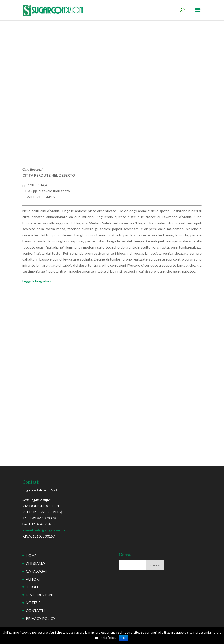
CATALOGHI (36, 571)
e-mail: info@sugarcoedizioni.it (49, 530)
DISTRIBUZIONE (40, 595)
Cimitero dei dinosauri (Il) (40, 401)
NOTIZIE (33, 603)
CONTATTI (35, 611)
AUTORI (33, 579)
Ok (123, 638)
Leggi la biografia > (37, 281)
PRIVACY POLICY (41, 618)
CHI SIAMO (35, 563)
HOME (31, 556)
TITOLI (32, 587)
